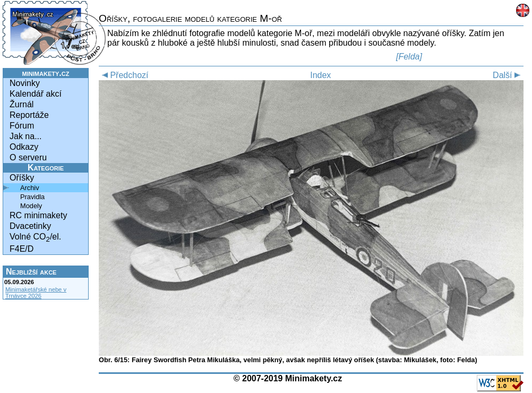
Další (508, 75)
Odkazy (24, 147)
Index (320, 75)
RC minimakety (38, 215)
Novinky (25, 83)
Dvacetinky (30, 226)
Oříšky (22, 178)
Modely (31, 206)
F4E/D (22, 249)
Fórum (22, 126)
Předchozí (123, 75)
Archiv (30, 188)
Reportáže (29, 115)
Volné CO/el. (35, 238)
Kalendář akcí (36, 94)
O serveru (28, 157)
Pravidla (32, 197)
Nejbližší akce (31, 272)
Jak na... (25, 136)
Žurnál (22, 104)
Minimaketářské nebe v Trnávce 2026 (36, 293)
